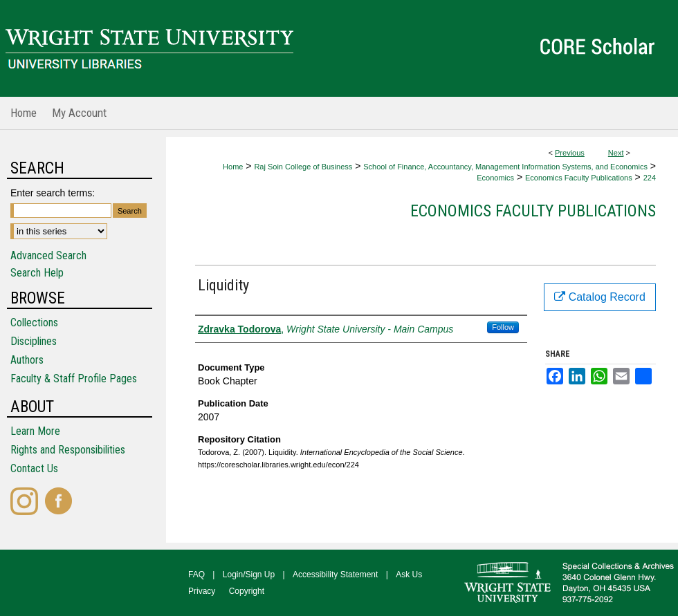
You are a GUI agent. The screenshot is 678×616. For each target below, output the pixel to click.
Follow (503, 327)
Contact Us (34, 468)
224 (650, 178)
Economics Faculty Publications (579, 178)
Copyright (247, 591)
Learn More (35, 431)
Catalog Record (600, 297)
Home (233, 167)
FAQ (196, 575)
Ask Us (409, 575)
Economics (495, 178)
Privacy (202, 591)
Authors (27, 360)
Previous (570, 153)
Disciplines (34, 341)
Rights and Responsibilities (68, 450)
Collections (34, 323)
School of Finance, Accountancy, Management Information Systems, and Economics (505, 167)
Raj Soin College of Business (303, 167)
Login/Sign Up (249, 575)
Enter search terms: (53, 193)
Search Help (37, 273)
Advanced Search (48, 255)
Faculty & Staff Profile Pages (74, 379)
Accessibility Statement (335, 575)
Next (616, 153)
